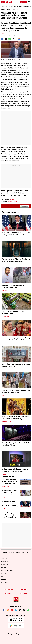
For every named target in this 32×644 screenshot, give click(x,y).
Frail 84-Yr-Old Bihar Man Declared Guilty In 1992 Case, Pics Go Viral (16, 391)
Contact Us (4, 562)
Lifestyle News (5, 317)
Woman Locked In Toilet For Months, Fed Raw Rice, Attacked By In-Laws (16, 260)
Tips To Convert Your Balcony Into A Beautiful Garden (14, 313)
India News (4, 264)
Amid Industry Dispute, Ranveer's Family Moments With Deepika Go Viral (16, 339)
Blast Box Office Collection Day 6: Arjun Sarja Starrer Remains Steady (15, 418)
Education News (6, 487)
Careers (4, 580)
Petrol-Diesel (5, 583)
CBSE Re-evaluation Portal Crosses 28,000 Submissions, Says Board (10, 483)
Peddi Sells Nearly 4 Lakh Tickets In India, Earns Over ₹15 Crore (16, 444)
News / (3, 7)
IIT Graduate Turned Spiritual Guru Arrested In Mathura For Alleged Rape (9, 494)
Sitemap (4, 568)
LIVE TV (24, 2)
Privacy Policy (5, 565)
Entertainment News (7, 343)
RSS (2, 577)
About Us (4, 559)
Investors (4, 574)
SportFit (4, 238)
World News (4, 36)
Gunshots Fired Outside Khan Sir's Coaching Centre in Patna (14, 286)
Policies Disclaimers (7, 571)
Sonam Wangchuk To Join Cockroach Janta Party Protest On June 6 (10, 516)
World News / (9, 7)
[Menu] (29, 2)
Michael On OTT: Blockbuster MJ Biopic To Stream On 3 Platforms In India (16, 470)
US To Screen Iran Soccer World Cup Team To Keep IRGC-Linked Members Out (16, 234)
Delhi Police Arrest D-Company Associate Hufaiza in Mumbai (16, 365)
